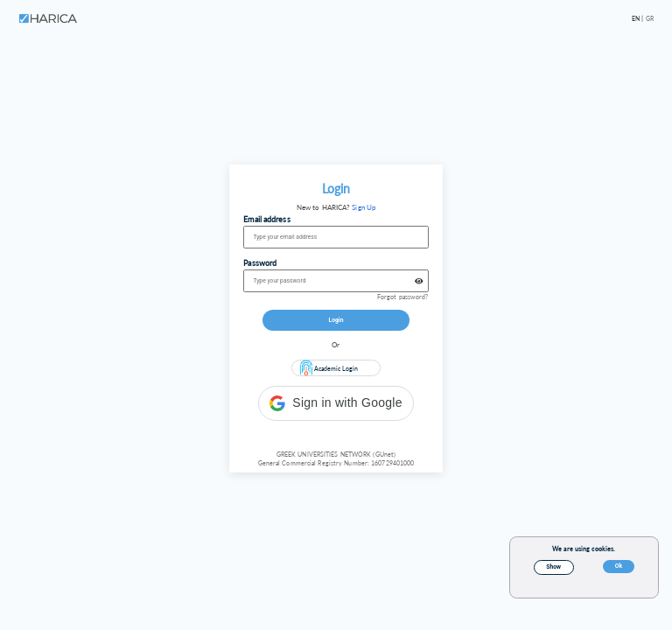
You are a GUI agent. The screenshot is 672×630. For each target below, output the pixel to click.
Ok (619, 566)
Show (553, 567)
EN (637, 18)
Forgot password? (403, 297)
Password (260, 263)
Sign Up (364, 207)
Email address (266, 219)
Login (336, 320)
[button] (336, 403)
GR (650, 18)
